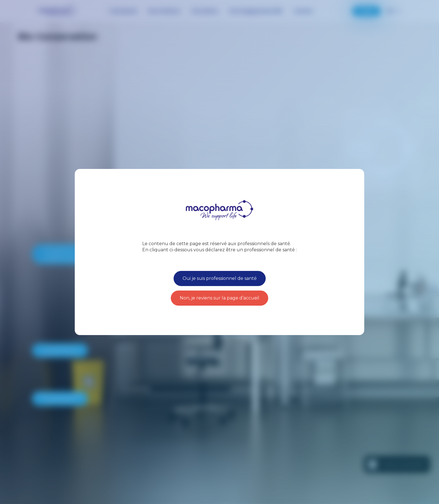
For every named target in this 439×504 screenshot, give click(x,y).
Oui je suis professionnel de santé (220, 278)
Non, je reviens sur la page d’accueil (219, 298)
